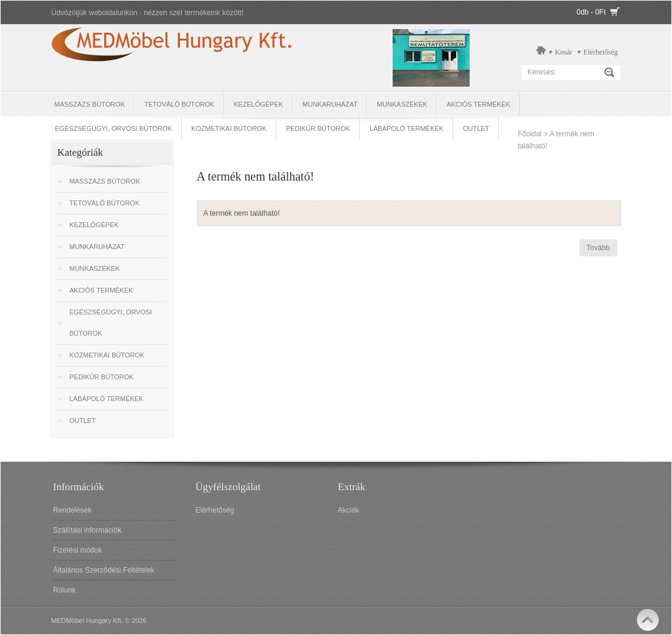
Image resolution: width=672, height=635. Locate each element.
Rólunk (65, 590)
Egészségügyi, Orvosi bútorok (114, 128)
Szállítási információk (88, 530)
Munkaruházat (330, 104)
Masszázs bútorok (90, 104)
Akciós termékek (478, 104)
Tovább (598, 248)
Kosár (564, 52)
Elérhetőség (601, 52)
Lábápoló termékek (407, 128)
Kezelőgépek (258, 104)
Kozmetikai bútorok (229, 128)
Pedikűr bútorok (318, 128)
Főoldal (529, 134)
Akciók (349, 510)
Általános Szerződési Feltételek (104, 570)
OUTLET (476, 128)
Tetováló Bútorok (179, 104)
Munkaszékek (402, 104)
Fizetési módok (78, 550)
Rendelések (72, 510)
